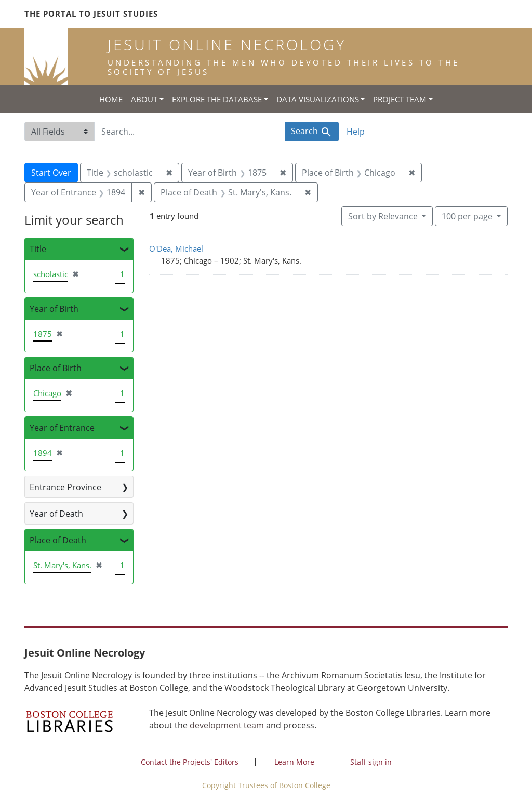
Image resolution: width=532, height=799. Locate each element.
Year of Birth (54, 309)
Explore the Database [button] (217, 99)
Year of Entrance (62, 428)
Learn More (294, 762)
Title (38, 249)
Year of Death (56, 514)
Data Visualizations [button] (318, 99)
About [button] (144, 99)
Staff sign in (371, 762)
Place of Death (58, 540)
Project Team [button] (400, 99)
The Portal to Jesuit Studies (91, 14)
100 (468, 216)
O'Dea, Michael (176, 248)
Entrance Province (65, 487)
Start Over (51, 173)
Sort (384, 216)
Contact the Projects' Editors (190, 762)
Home (111, 99)
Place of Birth (56, 368)
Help (356, 132)
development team (227, 725)
